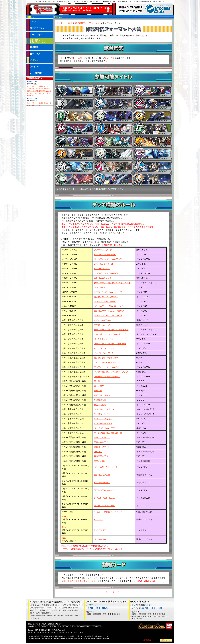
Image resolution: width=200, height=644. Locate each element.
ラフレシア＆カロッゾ (104, 490)
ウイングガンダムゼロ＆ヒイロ (108, 433)
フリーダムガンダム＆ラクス (107, 377)
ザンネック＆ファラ (103, 423)
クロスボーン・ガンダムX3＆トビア (110, 334)
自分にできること (102, 437)
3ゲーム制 (110, 58)
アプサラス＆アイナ (103, 250)
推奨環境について (151, 640)
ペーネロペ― (100, 539)
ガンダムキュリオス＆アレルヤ (108, 315)
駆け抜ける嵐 (100, 400)
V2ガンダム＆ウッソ (103, 419)
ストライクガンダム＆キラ (106, 273)
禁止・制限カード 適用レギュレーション (38, 41)
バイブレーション (102, 395)
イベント (69, 23)
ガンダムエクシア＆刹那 (105, 301)
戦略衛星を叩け (101, 456)
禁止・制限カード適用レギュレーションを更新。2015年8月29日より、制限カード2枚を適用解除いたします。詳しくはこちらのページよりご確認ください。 (39, 91)
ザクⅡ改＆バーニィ (102, 414)
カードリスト (36, 54)
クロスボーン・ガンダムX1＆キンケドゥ (112, 283)
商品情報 (34, 47)
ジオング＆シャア (102, 483)
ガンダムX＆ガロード (104, 287)
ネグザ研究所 (36, 73)
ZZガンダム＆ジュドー (104, 348)
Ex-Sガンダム (100, 530)
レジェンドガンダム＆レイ (106, 498)
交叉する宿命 (100, 405)
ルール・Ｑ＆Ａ (37, 35)
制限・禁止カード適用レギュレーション (80, 581)
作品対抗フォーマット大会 (87, 23)
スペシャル (35, 67)
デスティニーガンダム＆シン (107, 367)
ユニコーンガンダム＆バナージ (108, 292)
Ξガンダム (99, 519)
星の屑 (97, 381)
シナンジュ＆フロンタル (105, 255)
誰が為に (98, 452)
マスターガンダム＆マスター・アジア (111, 372)
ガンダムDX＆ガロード (104, 506)
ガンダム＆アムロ (102, 475)
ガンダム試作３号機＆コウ (106, 358)
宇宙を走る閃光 (101, 442)
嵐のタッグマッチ (102, 447)
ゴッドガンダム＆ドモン (105, 428)
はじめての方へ (37, 28)
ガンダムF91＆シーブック (106, 467)
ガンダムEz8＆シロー (104, 278)
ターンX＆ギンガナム (104, 339)
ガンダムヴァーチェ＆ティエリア (109, 311)
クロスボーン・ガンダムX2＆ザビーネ (111, 330)
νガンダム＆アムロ (103, 320)
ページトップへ (114, 592)
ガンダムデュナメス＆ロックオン (109, 306)
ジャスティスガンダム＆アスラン (109, 259)
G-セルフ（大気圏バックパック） (109, 512)
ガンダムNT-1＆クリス (104, 409)
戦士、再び (99, 386)
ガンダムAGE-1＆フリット (106, 297)
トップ (60, 23)
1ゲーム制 (77, 58)
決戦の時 (98, 391)
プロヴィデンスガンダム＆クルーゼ (110, 344)
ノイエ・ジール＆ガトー (105, 362)
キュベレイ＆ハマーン (104, 353)
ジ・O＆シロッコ (102, 269)
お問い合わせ (166, 640)
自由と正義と (100, 461)
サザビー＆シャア (102, 325)
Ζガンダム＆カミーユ (104, 264)
